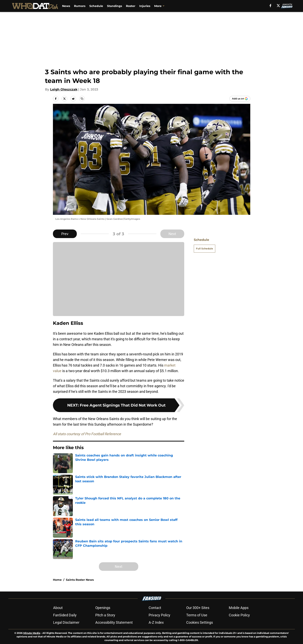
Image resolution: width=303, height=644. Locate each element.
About (58, 608)
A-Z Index (156, 622)
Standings (115, 6)
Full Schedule (205, 249)
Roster (131, 6)
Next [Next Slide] (172, 234)
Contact (155, 608)
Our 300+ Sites (198, 608)
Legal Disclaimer (66, 622)
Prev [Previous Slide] (65, 234)
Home (57, 580)
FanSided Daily (65, 615)
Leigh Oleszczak (64, 89)
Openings (103, 608)
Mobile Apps (239, 608)
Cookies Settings (200, 622)
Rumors (80, 6)
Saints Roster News (80, 580)
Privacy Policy (159, 615)
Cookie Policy (239, 615)
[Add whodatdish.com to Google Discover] (240, 99)
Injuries (145, 6)
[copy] (82, 99)
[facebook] (270, 6)
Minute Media (32, 633)
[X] (278, 6)
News (66, 6)
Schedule (96, 6)
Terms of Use (197, 615)
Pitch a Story (105, 615)
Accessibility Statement (114, 622)
